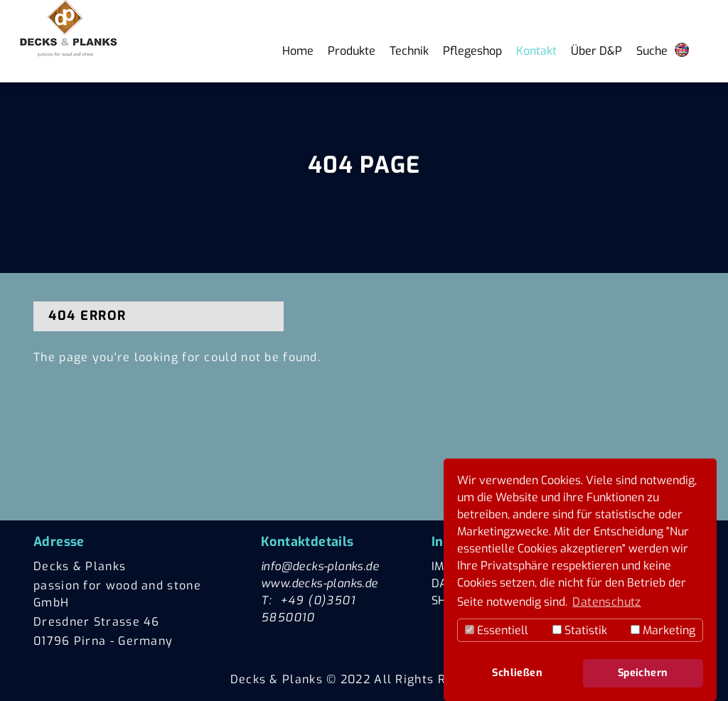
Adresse (59, 542)
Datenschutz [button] (606, 602)
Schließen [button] (517, 673)
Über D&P (596, 51)
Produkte (352, 51)
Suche (652, 51)
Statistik (580, 630)
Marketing (663, 630)
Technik (409, 51)
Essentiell (497, 630)
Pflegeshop (472, 51)
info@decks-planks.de (320, 566)
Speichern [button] (643, 673)
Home (298, 51)
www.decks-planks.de (320, 583)
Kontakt (536, 51)
